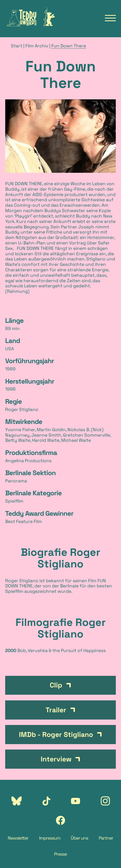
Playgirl (23, 216)
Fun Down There (69, 46)
